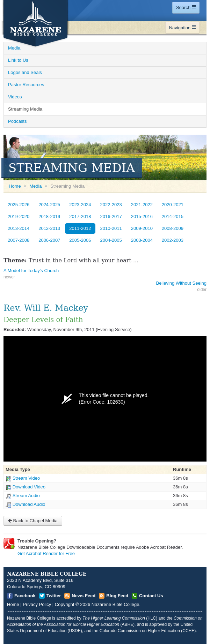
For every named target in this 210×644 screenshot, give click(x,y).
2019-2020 (19, 216)
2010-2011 (111, 228)
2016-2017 (111, 216)
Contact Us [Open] (151, 596)
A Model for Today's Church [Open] (31, 271)
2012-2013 (49, 228)
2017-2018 (80, 216)
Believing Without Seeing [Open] (181, 283)
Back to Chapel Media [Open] (33, 521)
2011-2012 (80, 228)
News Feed (84, 596)
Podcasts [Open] (17, 121)
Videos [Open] (15, 97)
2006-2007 (49, 240)
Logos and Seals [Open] (25, 72)
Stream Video (26, 478)
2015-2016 (142, 216)
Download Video (29, 487)
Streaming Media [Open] (25, 109)
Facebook (25, 596)
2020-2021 (173, 205)
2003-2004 (142, 240)
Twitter (54, 596)
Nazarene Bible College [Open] (115, 604)
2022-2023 (111, 205)
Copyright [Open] (65, 604)
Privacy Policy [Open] (37, 604)
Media (35, 186)
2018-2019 (49, 216)
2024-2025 (49, 205)
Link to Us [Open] (18, 60)
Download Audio (29, 504)
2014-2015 (173, 216)
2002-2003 (173, 240)
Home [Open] (15, 186)
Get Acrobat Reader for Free (46, 553)
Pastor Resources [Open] (26, 85)
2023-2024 (80, 205)
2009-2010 (142, 228)
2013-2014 (19, 228)
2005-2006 (80, 240)
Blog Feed (117, 596)
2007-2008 (19, 240)
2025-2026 (19, 205)
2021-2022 (142, 205)
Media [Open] (14, 48)
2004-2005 (111, 240)
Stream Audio (26, 496)
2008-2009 (173, 228)
